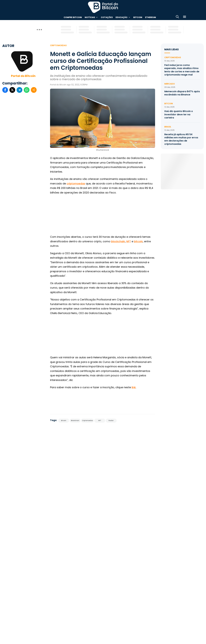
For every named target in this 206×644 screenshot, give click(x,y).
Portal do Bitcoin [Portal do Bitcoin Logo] (103, 7)
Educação (122, 17)
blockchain (118, 241)
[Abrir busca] (177, 17)
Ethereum (150, 17)
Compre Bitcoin (73, 17)
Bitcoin (138, 17)
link (134, 387)
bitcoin (138, 241)
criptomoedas (76, 184)
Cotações (107, 17)
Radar (111, 421)
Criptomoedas (58, 45)
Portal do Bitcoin (23, 76)
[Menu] (185, 17)
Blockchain (75, 421)
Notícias (90, 17)
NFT (129, 241)
